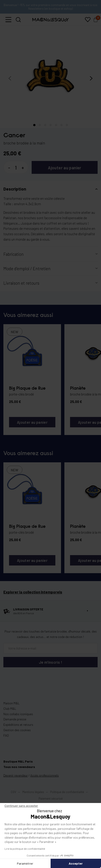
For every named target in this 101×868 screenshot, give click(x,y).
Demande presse (15, 719)
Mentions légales (34, 792)
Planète (78, 389)
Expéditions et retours (18, 725)
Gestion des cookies (17, 730)
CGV (14, 792)
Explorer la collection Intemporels (33, 594)
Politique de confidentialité (67, 792)
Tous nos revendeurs (19, 767)
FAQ (6, 735)
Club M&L (10, 709)
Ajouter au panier (65, 168)
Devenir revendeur (16, 775)
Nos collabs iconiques (18, 714)
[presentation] (10, 78)
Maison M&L (12, 703)
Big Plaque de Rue (27, 389)
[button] (8, 20)
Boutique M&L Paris (18, 761)
